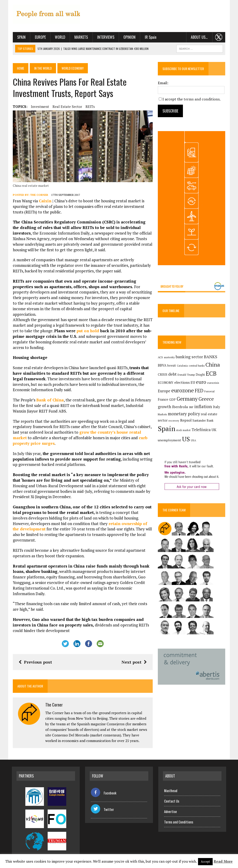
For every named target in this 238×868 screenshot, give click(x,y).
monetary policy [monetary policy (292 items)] (184, 415)
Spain (20, 37)
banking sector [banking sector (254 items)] (190, 358)
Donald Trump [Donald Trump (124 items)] (187, 376)
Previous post (34, 657)
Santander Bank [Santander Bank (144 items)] (203, 422)
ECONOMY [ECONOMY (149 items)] (166, 384)
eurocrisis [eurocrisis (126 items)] (214, 384)
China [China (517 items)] (213, 366)
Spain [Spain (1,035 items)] (167, 430)
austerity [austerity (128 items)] (170, 358)
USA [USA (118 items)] (194, 441)
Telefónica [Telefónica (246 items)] (202, 431)
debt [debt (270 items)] (173, 375)
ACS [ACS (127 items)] (161, 358)
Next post (134, 657)
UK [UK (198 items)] (214, 431)
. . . (220, 37)
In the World (43, 68)
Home (20, 68)
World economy (74, 68)
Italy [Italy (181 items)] (217, 408)
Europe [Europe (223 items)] (165, 392)
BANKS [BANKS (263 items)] (211, 358)
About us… (200, 37)
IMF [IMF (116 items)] (192, 408)
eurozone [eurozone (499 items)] (183, 392)
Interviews (105, 37)
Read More (223, 861)
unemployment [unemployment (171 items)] (170, 441)
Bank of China (49, 395)
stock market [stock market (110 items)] (184, 432)
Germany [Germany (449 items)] (188, 400)
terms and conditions (202, 99)
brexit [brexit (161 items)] (172, 367)
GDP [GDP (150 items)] (173, 401)
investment (39, 106)
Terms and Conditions (179, 817)
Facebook (104, 788)
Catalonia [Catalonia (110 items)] (183, 367)
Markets (80, 37)
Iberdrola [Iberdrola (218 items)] (180, 408)
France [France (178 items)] (164, 401)
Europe (39, 37)
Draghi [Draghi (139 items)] (201, 376)
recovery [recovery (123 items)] (174, 422)
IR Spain (150, 37)
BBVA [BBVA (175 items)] (163, 366)
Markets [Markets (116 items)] (163, 416)
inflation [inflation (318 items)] (204, 408)
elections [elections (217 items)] (182, 384)
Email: (164, 83)
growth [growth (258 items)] (165, 408)
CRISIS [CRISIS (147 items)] (163, 376)
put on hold (87, 326)
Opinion (129, 37)
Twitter (102, 804)
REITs (89, 106)
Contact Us (172, 796)
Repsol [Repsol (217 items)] (186, 421)
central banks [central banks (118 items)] (197, 367)
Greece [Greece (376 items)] (207, 400)
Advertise (170, 806)
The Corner (38, 195)
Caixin (44, 202)
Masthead (171, 785)
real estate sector (66, 106)
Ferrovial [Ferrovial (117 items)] (210, 393)
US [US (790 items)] (186, 440)
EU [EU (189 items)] (193, 384)
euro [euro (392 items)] (202, 383)
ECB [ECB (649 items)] (212, 375)
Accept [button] (205, 862)
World (59, 37)
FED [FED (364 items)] (200, 392)
